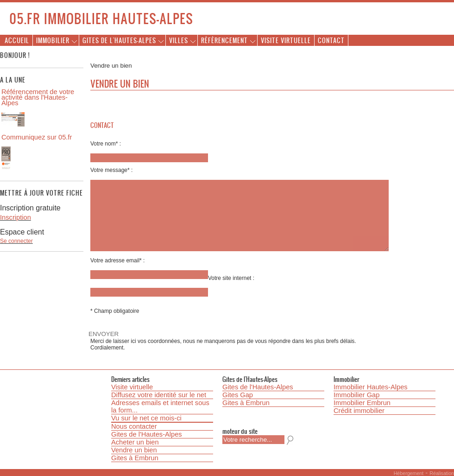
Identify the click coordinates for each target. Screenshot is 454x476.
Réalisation (442, 473)
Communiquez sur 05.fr (37, 137)
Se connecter (16, 241)
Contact (331, 40)
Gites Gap (238, 395)
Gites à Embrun (135, 458)
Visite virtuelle (286, 40)
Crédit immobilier (359, 411)
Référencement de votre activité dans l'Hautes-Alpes (38, 97)
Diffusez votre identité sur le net (159, 395)
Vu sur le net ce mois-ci (146, 418)
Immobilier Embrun (362, 403)
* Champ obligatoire (115, 311)
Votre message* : (111, 170)
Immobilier (53, 40)
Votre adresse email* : (117, 260)
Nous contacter (134, 426)
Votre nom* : (106, 144)
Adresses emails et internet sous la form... (160, 406)
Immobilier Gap (356, 395)
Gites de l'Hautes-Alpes (119, 40)
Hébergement (409, 473)
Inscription (16, 217)
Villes (179, 40)
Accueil (17, 40)
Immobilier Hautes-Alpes (371, 387)
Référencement (224, 40)
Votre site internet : (231, 278)
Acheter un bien (135, 442)
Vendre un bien (134, 450)
